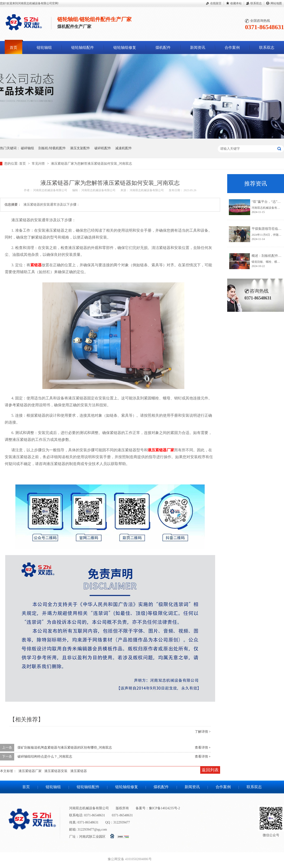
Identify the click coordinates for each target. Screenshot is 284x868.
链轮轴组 (44, 47)
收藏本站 (236, 3)
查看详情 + (203, 748)
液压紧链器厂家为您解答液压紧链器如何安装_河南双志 (91, 164)
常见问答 (39, 164)
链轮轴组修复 (125, 47)
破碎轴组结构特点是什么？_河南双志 (45, 757)
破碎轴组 (27, 148)
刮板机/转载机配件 (52, 148)
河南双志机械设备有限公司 (51, 190)
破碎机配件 (103, 148)
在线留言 (216, 3)
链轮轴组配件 (83, 47)
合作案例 (232, 47)
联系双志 (256, 3)
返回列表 (210, 770)
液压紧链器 (79, 771)
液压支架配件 (80, 148)
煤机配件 (163, 47)
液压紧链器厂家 (30, 771)
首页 (13, 47)
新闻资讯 (198, 47)
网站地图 (276, 3)
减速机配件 (124, 148)
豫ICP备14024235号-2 (164, 808)
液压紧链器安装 (56, 771)
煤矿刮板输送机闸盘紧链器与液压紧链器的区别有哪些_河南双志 (65, 748)
